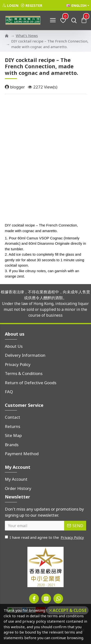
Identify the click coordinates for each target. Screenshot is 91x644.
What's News (27, 35)
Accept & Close (70, 610)
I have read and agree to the (45, 537)
